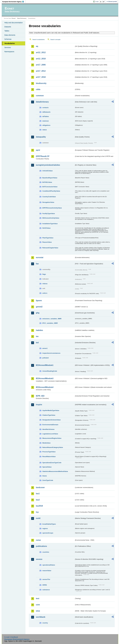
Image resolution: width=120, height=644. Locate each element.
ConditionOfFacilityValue (51, 191)
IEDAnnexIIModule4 (45, 387)
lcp (37, 512)
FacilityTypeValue (49, 214)
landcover (40, 487)
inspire (39, 405)
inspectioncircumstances (51, 353)
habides (39, 330)
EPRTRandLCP (43, 156)
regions (45, 528)
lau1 (38, 494)
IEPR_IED (40, 396)
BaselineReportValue (50, 178)
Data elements (10, 35)
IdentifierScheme (48, 429)
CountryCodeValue (49, 197)
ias (37, 336)
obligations (46, 125)
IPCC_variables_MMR (50, 323)
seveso (39, 559)
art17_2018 (41, 77)
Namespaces (9, 52)
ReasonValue (47, 242)
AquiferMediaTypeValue (51, 410)
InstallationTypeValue (50, 224)
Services (8, 47)
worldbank (41, 617)
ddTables (46, 116)
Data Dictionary (22, 18)
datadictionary (42, 102)
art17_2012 (41, 71)
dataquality (41, 137)
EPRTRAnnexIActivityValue (52, 208)
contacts (45, 108)
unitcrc (45, 293)
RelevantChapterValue (50, 248)
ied (37, 343)
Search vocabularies (38, 40)
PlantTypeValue (48, 238)
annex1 (45, 348)
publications (41, 546)
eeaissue (45, 121)
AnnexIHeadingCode (50, 371)
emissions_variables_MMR (52, 319)
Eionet (14, 18)
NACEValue (46, 228)
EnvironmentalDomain (50, 425)
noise (38, 540)
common (40, 96)
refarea (45, 284)
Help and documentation (13, 23)
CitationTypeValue (49, 415)
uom (38, 605)
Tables (7, 31)
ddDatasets (46, 112)
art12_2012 (41, 52)
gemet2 (39, 307)
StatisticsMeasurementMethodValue (55, 471)
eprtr (38, 150)
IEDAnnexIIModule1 (45, 365)
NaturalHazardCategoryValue (53, 447)
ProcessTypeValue (49, 452)
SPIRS (45, 585)
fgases (39, 300)
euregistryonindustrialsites (48, 165)
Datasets (8, 27)
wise (38, 611)
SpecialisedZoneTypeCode (52, 463)
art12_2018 (41, 59)
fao (37, 264)
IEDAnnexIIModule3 (45, 378)
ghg (38, 313)
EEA (14, 2)
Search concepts (55, 40)
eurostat (40, 257)
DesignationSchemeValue (51, 420)
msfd (38, 518)
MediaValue (46, 443)
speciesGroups (48, 533)
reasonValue (47, 571)
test (37, 598)
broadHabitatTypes (49, 524)
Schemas (8, 39)
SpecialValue (47, 467)
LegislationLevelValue (50, 434)
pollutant (45, 358)
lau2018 (39, 506)
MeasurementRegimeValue (52, 438)
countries (46, 552)
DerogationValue (48, 202)
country (45, 623)
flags (44, 274)
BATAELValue (47, 182)
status (45, 130)
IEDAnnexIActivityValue (51, 218)
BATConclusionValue (50, 187)
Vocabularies (10, 43)
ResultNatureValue (49, 457)
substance (46, 590)
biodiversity (41, 83)
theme (45, 476)
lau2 (38, 500)
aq (37, 46)
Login (97, 2)
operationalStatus (49, 565)
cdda (38, 89)
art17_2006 (41, 65)
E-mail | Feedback (11, 637)
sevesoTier (46, 579)
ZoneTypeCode (48, 480)
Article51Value (47, 171)
